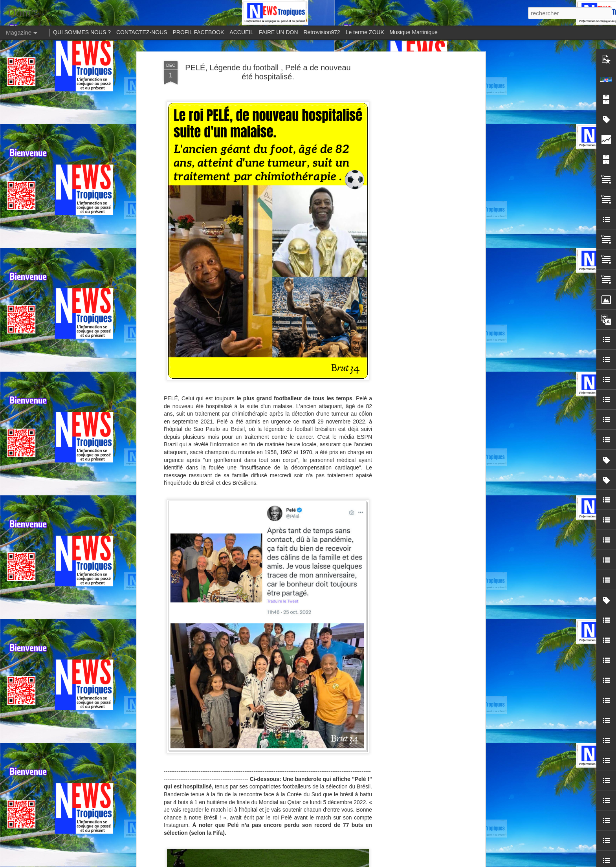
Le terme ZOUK (365, 32)
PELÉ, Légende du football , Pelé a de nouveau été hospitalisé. (268, 72)
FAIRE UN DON (279, 32)
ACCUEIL (241, 32)
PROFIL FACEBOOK (199, 32)
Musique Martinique (414, 32)
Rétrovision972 (322, 32)
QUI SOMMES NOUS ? (82, 32)
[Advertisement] (415, 185)
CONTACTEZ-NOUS (142, 32)
